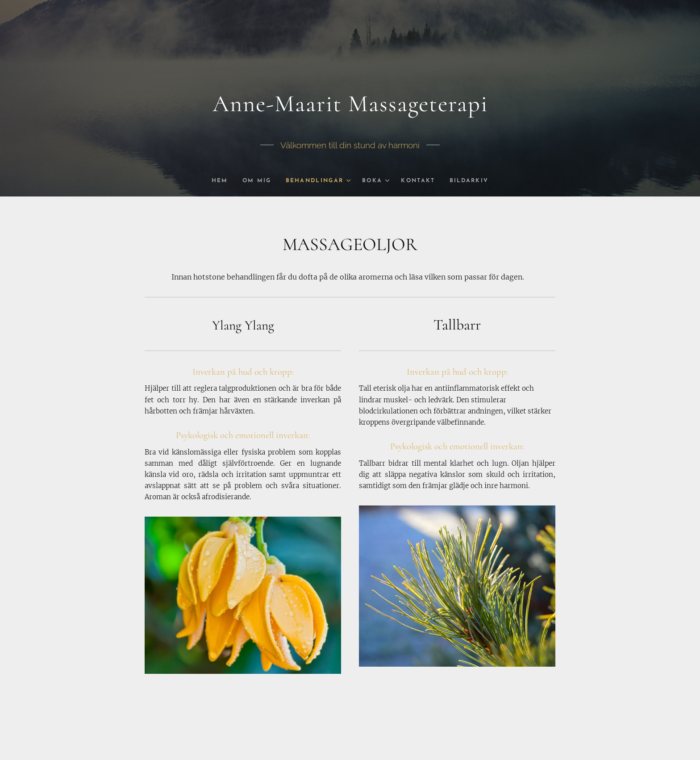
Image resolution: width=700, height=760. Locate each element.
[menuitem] (217, 181)
